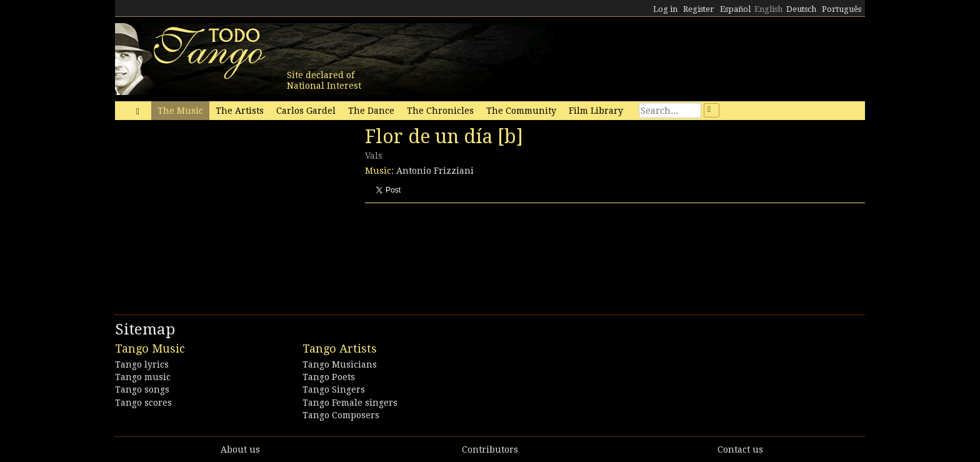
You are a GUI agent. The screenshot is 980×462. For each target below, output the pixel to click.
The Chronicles (440, 111)
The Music (180, 111)
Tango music (143, 377)
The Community (521, 111)
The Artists (240, 111)
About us (240, 449)
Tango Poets (329, 377)
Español (735, 9)
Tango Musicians (340, 364)
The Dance (371, 111)
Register (699, 9)
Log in (665, 9)
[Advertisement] (209, 211)
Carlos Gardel (306, 111)
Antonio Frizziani (435, 171)
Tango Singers (334, 389)
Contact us (740, 449)
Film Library (596, 111)
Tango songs (142, 389)
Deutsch (801, 9)
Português (842, 9)
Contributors (490, 449)
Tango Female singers (350, 403)
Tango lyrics (142, 364)
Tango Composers (341, 415)
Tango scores (143, 403)
